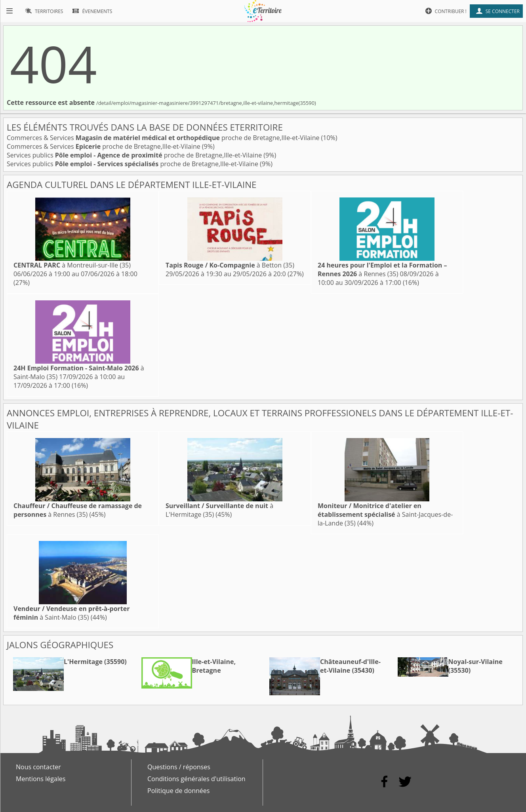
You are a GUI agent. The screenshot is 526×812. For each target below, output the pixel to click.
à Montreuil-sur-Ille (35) (72, 265)
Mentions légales (41, 779)
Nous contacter (38, 767)
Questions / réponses (179, 767)
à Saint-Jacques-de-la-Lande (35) (385, 514)
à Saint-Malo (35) (72, 613)
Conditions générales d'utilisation (196, 779)
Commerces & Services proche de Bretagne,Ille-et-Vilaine (164, 138)
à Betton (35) (230, 265)
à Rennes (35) (382, 269)
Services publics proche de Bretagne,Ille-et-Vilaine (135, 155)
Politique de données (178, 791)
